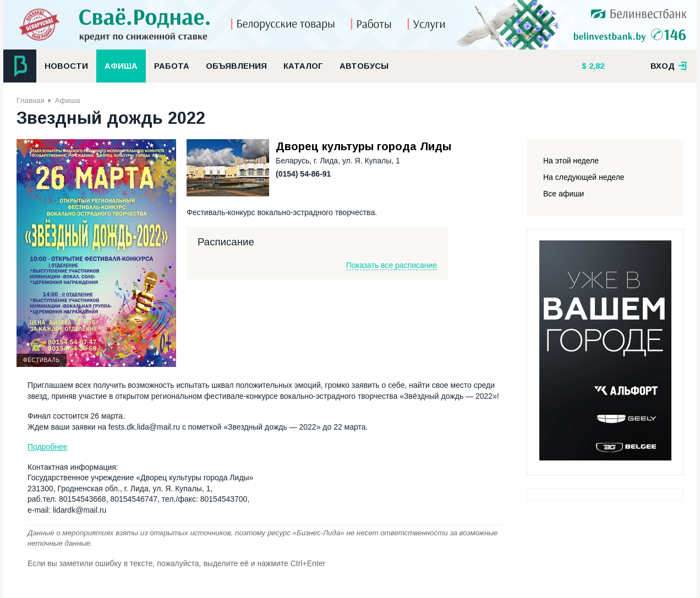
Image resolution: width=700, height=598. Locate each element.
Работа (172, 66)
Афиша (121, 66)
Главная (31, 100)
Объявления (236, 66)
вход (669, 66)
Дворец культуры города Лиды (363, 146)
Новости (66, 66)
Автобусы (364, 66)
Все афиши (564, 194)
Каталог (303, 66)
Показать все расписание (392, 265)
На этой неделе (571, 161)
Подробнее (48, 447)
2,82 (595, 66)
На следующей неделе (584, 177)
